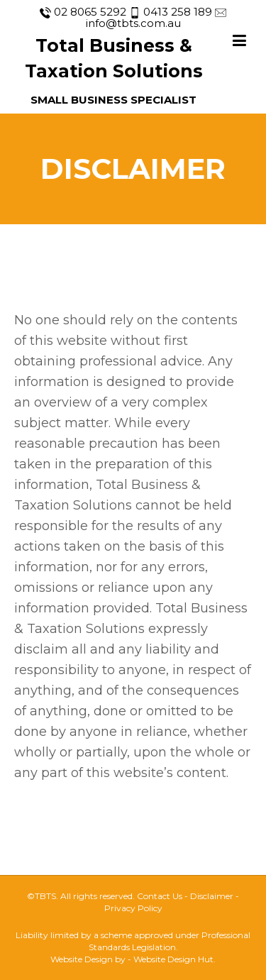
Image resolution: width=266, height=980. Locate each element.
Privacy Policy (133, 908)
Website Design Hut (173, 959)
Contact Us (160, 896)
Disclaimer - (215, 896)
